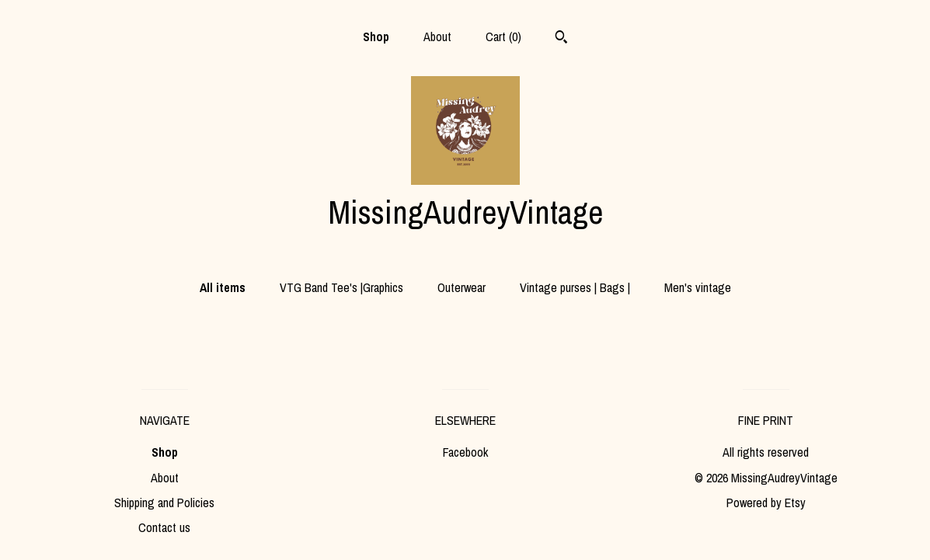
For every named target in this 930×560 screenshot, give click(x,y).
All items (223, 287)
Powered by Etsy (766, 503)
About (437, 37)
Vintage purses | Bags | (575, 287)
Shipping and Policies (164, 503)
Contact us (164, 527)
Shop (376, 37)
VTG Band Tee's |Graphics (341, 287)
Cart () (503, 37)
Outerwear (462, 287)
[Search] (561, 39)
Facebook (465, 452)
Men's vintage (698, 287)
